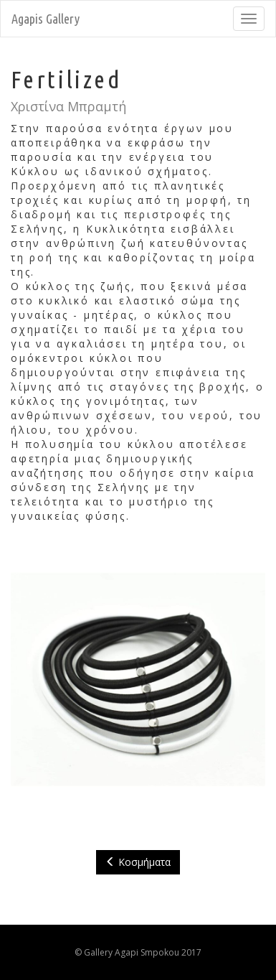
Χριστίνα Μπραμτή (68, 106)
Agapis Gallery (46, 19)
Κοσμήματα (138, 862)
